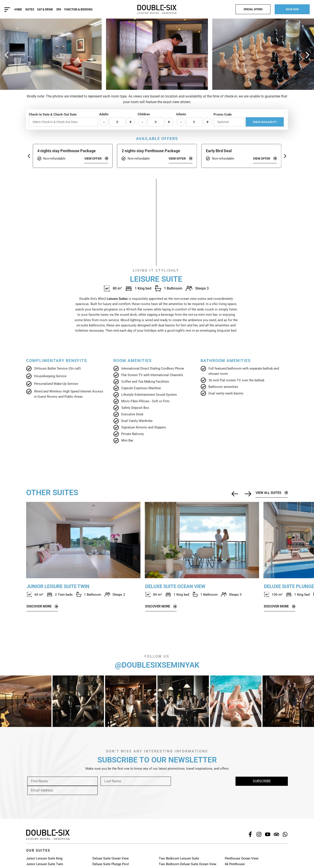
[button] (7, 55)
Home (18, 9)
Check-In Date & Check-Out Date (53, 115)
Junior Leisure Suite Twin (45, 864)
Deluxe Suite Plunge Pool (111, 864)
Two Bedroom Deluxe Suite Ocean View (188, 864)
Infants (181, 114)
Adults (104, 114)
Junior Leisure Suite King (44, 858)
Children (144, 114)
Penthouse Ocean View (242, 858)
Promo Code (223, 115)
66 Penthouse (235, 864)
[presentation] (59, 794)
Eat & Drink (45, 9)
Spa (59, 9)
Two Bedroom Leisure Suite (179, 858)
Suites (30, 9)
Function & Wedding (78, 9)
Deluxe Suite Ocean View (111, 858)
